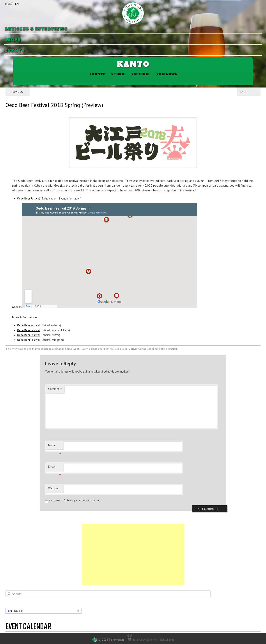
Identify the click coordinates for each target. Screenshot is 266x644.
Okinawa (167, 74)
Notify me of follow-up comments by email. (75, 500)
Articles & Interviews (36, 29)
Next (243, 92)
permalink (172, 349)
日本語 (9, 4)
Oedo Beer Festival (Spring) (131, 349)
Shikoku (141, 74)
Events (15, 51)
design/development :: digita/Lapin (150, 639)
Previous (15, 92)
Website (53, 488)
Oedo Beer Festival (28, 198)
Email (55, 468)
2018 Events (74, 349)
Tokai (118, 74)
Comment (55, 389)
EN (17, 4)
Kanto (97, 74)
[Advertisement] (133, 554)
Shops (13, 40)
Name (55, 446)
